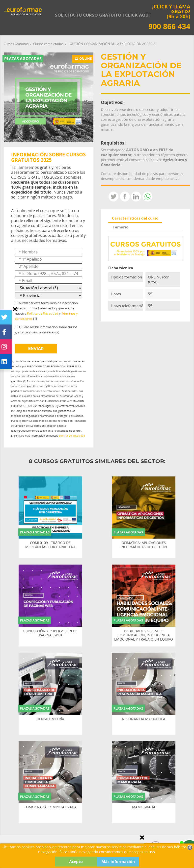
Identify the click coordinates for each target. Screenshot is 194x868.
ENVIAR (36, 349)
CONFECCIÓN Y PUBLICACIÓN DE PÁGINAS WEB (50, 633)
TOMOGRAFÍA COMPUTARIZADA (50, 807)
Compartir (125, 197)
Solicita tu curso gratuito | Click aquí (102, 15)
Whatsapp (147, 197)
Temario (121, 227)
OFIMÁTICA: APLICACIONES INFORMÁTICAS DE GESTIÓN (144, 545)
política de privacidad (72, 436)
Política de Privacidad (43, 313)
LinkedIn (136, 197)
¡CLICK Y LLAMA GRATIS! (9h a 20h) (169, 17)
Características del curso (135, 218)
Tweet (113, 197)
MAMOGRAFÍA (144, 807)
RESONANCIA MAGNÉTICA (144, 719)
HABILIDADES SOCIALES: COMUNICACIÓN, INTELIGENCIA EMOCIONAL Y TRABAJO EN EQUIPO (144, 635)
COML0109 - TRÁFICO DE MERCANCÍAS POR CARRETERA (50, 545)
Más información (118, 862)
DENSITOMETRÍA (50, 719)
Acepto (76, 862)
